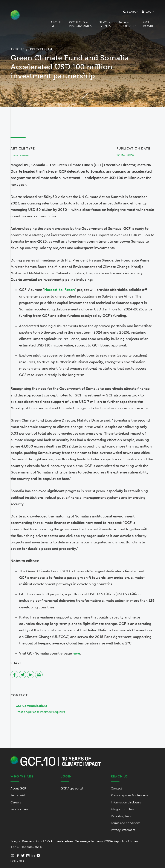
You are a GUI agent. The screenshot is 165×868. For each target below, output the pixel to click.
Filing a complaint (123, 809)
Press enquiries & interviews (130, 795)
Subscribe (18, 861)
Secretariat (18, 795)
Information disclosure (126, 802)
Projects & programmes (80, 24)
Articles (18, 49)
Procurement (20, 809)
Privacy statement (123, 830)
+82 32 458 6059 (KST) (26, 847)
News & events (105, 24)
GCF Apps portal (72, 789)
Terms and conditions (126, 823)
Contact (116, 789)
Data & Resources (127, 24)
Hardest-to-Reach (60, 290)
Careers (16, 802)
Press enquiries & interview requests (40, 712)
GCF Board (149, 24)
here (76, 653)
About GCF (56, 24)
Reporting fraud (121, 816)
